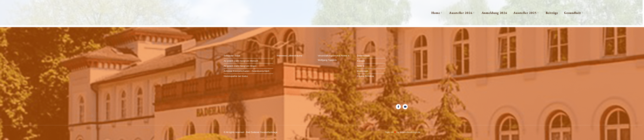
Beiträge (545, 13)
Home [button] (419, 13)
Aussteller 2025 (516, 13)
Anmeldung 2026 (482, 13)
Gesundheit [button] (569, 13)
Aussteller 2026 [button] (446, 13)
